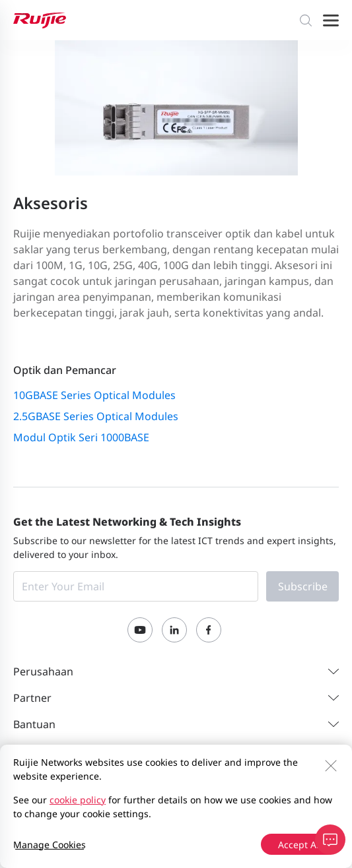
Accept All (300, 845)
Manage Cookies (50, 845)
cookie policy (78, 800)
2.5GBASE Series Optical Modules (96, 416)
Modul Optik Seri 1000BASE (81, 437)
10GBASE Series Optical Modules (94, 395)
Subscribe (303, 586)
